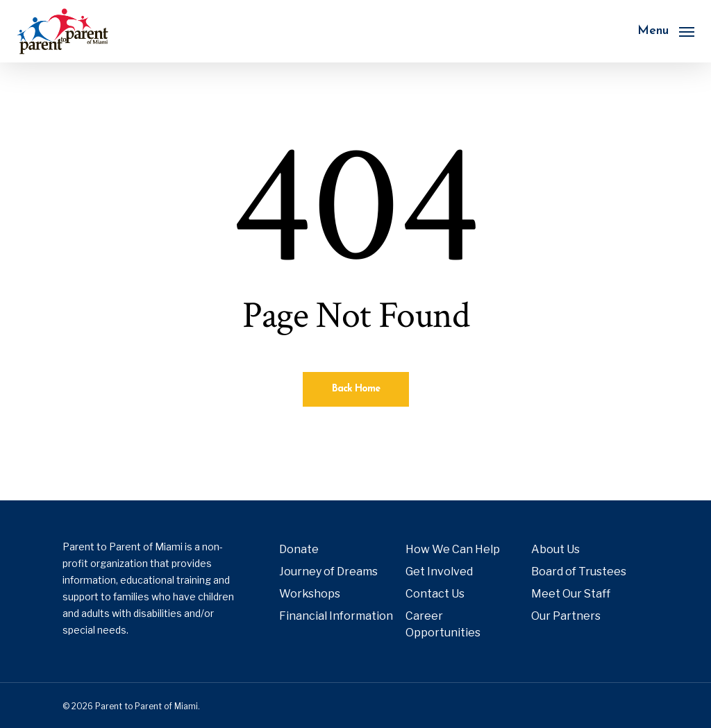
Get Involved (439, 572)
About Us (555, 549)
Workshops (310, 594)
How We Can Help (453, 549)
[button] (666, 31)
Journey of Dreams (328, 572)
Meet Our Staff (571, 594)
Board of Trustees (579, 572)
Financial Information (336, 616)
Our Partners (566, 616)
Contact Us (435, 594)
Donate (299, 549)
